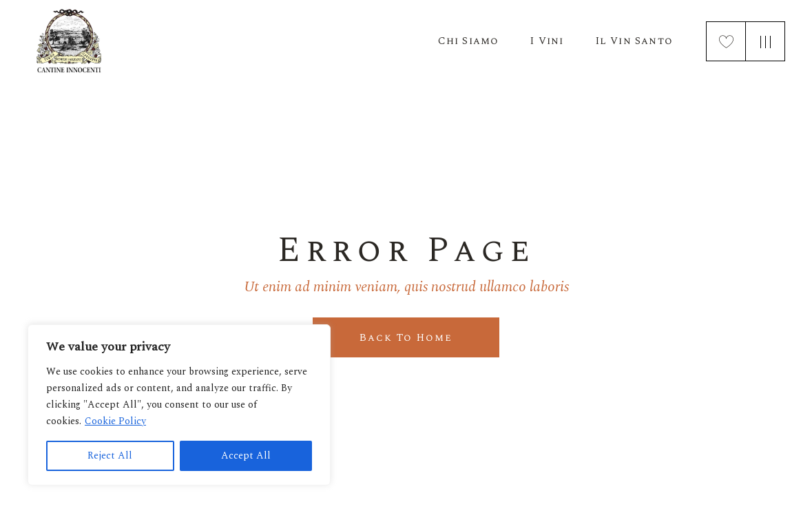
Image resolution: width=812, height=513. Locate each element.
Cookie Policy (115, 421)
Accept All (246, 456)
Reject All (110, 456)
